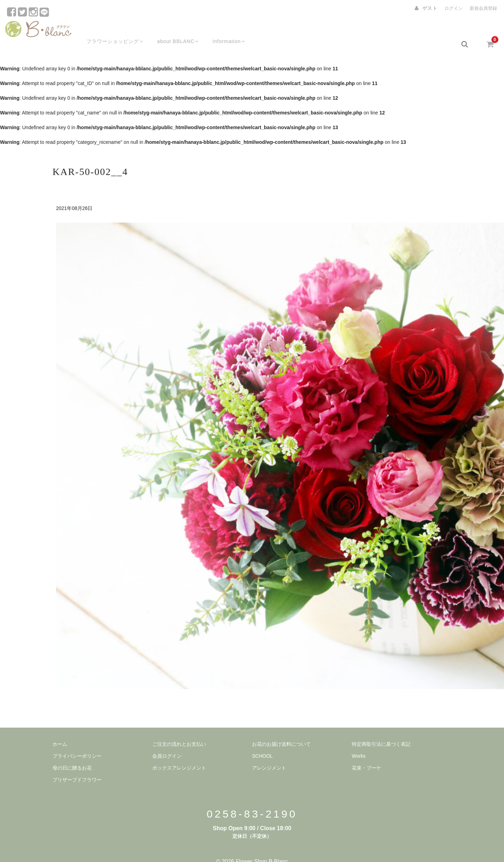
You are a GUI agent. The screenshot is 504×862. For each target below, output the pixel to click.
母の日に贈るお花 (72, 754)
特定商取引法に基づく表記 (381, 730)
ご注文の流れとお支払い (179, 730)
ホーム (60, 730)
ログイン (454, 8)
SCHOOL (262, 742)
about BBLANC (173, 30)
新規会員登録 (483, 8)
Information (225, 30)
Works (359, 742)
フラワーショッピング (108, 30)
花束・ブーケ (366, 754)
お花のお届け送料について (281, 730)
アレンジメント (269, 754)
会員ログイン (167, 742)
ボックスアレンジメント (179, 754)
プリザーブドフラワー (77, 766)
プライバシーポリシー (77, 742)
